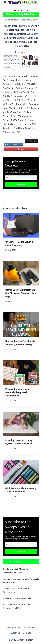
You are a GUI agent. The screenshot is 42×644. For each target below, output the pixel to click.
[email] (21, 544)
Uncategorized (21, 10)
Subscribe (21, 185)
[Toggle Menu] (5, 2)
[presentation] (21, 225)
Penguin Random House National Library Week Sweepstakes (17, 392)
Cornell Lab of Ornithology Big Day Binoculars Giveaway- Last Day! (21, 293)
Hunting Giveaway (26, 76)
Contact (27, 633)
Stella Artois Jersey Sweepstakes (18, 598)
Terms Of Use (29, 628)
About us (16, 633)
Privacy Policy (13, 628)
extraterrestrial (13, 20)
